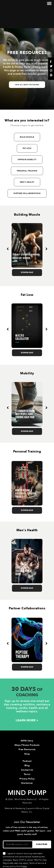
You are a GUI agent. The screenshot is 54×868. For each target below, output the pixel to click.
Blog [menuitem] (27, 746)
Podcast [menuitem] (27, 741)
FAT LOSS (27, 128)
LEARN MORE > (27, 700)
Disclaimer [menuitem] (27, 763)
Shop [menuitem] (27, 734)
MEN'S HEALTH (27, 162)
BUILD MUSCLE (27, 117)
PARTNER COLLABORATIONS (27, 173)
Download (27, 253)
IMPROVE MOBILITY (27, 140)
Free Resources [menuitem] (27, 730)
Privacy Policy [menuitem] (27, 759)
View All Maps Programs (27, 65)
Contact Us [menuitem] (27, 750)
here (25, 847)
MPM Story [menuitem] (27, 721)
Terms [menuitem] (27, 754)
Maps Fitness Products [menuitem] (27, 725)
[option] (27, 230)
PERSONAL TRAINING (27, 151)
